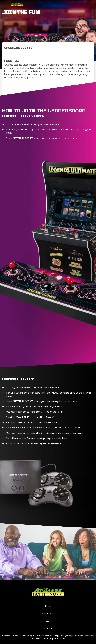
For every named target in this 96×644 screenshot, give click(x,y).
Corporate (48, 628)
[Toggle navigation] (6, 4)
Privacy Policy (48, 614)
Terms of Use (48, 621)
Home (48, 606)
